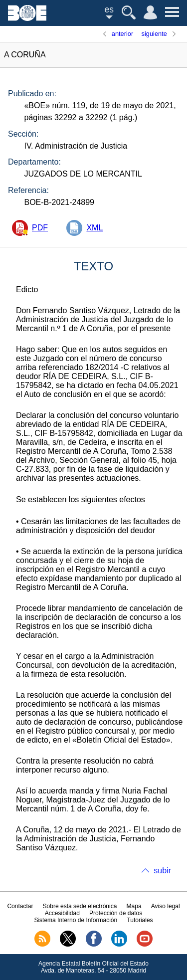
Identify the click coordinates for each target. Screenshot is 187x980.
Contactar (20, 906)
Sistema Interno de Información (76, 920)
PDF (40, 228)
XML (94, 228)
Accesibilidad (62, 913)
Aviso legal (166, 906)
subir (162, 871)
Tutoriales (140, 920)
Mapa (134, 906)
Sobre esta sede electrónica (80, 906)
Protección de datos (116, 913)
